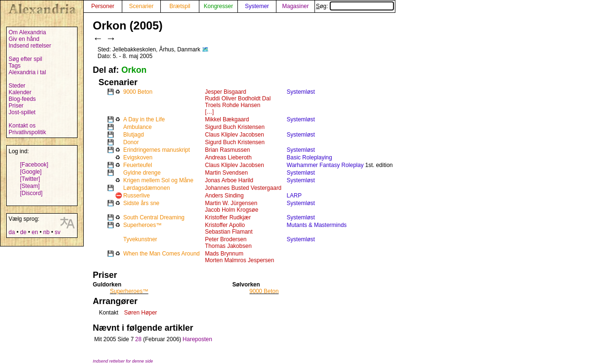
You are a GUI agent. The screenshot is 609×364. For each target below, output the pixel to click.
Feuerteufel (138, 165)
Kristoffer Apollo (225, 225)
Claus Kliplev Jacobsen (235, 135)
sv (58, 232)
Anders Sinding (224, 196)
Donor (131, 142)
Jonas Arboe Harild (229, 180)
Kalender (20, 92)
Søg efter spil (25, 59)
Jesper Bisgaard (226, 92)
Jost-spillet (22, 112)
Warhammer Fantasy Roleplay (325, 165)
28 (138, 339)
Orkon (134, 70)
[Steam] (30, 186)
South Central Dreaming (154, 217)
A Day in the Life (144, 119)
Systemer (257, 6)
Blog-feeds (22, 99)
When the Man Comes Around (162, 254)
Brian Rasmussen (228, 150)
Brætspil (180, 6)
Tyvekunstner (140, 239)
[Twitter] (30, 179)
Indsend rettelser (30, 46)
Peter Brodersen (226, 239)
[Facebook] (34, 165)
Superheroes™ (142, 225)
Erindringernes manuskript (157, 150)
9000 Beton (138, 92)
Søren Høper (141, 313)
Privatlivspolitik (27, 132)
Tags (15, 66)
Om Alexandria (27, 32)
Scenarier (141, 6)
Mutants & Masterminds (317, 225)
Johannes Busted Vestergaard (243, 188)
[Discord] (31, 193)
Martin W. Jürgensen (231, 203)
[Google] (31, 172)
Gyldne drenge (142, 173)
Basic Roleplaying (309, 157)
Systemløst (301, 92)
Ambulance (138, 127)
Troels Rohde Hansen (233, 105)
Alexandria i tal (27, 72)
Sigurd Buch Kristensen (235, 127)
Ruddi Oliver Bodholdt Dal (238, 98)
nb (46, 232)
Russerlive (137, 196)
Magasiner (295, 6)
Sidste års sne (141, 203)
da (12, 232)
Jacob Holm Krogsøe (232, 210)
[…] (210, 112)
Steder (17, 86)
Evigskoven (138, 157)
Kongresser (218, 6)
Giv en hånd (24, 39)
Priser (16, 106)
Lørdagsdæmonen (147, 188)
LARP (294, 196)
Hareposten (197, 339)
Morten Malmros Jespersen (240, 260)
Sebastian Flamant (229, 232)
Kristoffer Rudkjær (228, 217)
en (34, 232)
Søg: (355, 6)
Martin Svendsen (226, 173)
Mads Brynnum (224, 254)
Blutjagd (133, 135)
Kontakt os (22, 126)
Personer (103, 6)
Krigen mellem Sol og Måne (158, 180)
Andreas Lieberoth (228, 157)
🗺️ (205, 49)
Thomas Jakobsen (228, 246)
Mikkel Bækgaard (227, 119)
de (23, 232)
